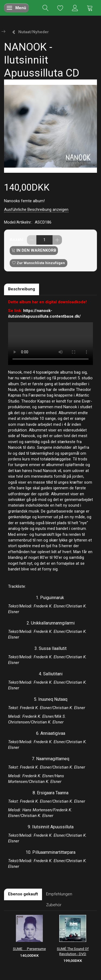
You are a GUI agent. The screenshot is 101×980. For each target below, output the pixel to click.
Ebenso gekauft (23, 894)
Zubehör (54, 905)
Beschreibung (22, 289)
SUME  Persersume (29, 949)
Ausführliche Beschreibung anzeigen (36, 210)
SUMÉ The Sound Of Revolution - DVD (73, 951)
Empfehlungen (59, 894)
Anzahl (17, 240)
